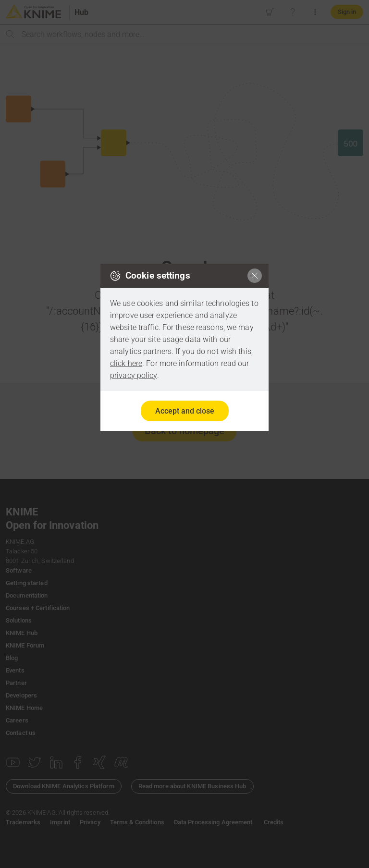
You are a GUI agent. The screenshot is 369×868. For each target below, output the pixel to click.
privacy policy (134, 375)
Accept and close (185, 411)
